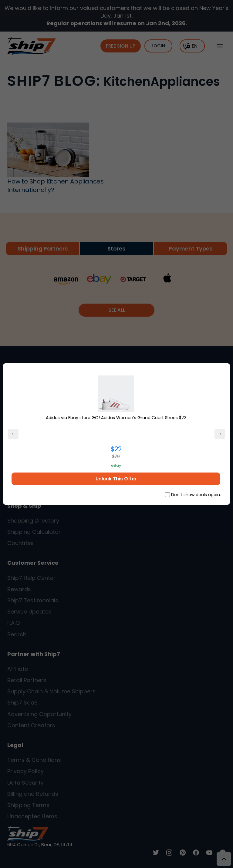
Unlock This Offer (116, 479)
